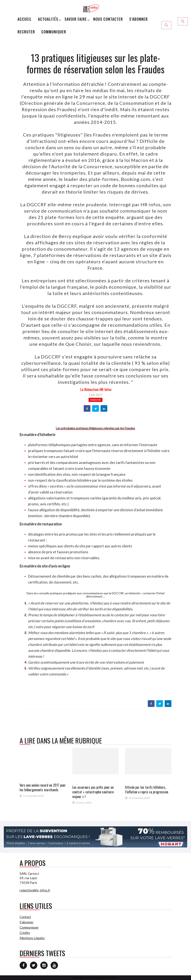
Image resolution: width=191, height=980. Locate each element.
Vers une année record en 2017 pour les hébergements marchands (43, 787)
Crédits (25, 933)
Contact (25, 917)
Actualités (48, 19)
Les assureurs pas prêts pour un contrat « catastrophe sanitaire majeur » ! (93, 792)
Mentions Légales (32, 938)
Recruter (26, 32)
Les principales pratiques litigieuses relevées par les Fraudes (95, 428)
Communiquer (54, 32)
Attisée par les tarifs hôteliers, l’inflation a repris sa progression (147, 790)
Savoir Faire (76, 19)
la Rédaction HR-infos (96, 390)
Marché (95, 400)
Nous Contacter (108, 19)
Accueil (25, 19)
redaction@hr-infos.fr (35, 890)
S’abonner (139, 19)
